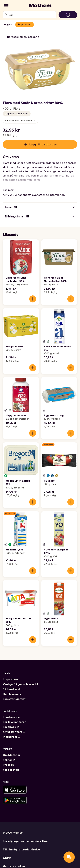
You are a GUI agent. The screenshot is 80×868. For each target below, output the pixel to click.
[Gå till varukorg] (68, 15)
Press (8, 765)
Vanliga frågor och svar (20, 684)
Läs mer (8, 190)
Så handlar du (12, 689)
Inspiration (10, 679)
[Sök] (6, 15)
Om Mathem (11, 755)
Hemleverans (12, 694)
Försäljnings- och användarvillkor (25, 841)
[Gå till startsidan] (40, 6)
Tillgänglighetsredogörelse (21, 849)
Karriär (9, 760)
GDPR (7, 858)
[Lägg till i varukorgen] (33, 299)
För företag (11, 770)
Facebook (11, 727)
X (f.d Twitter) (14, 732)
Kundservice (11, 717)
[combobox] (32, 15)
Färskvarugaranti (15, 699)
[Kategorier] (6, 6)
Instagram (12, 737)
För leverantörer (14, 722)
